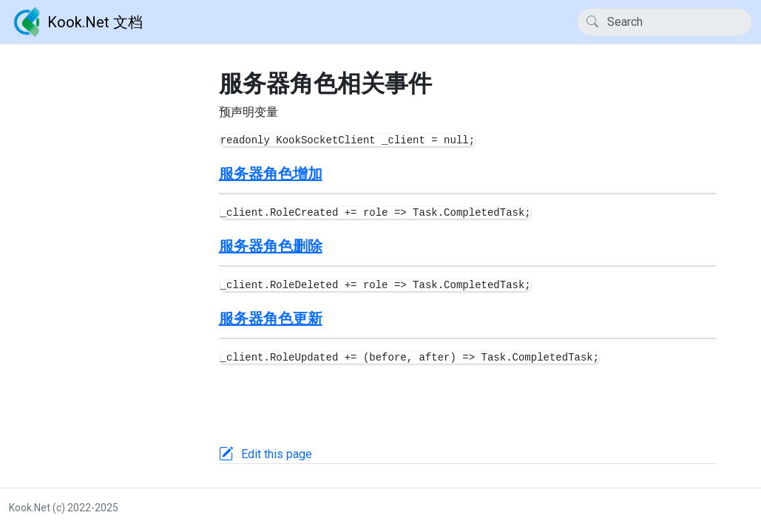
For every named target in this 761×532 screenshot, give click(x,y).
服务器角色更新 (271, 318)
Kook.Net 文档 (76, 22)
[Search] (664, 22)
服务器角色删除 (271, 246)
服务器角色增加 (271, 174)
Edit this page (277, 454)
